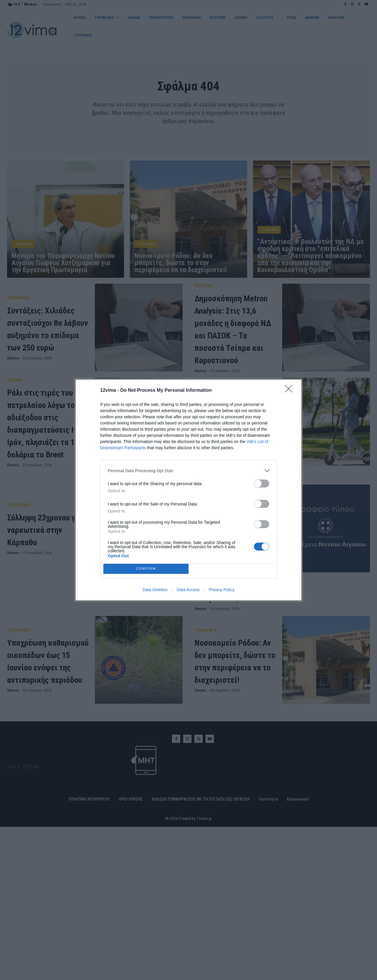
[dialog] (188, 490)
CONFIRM (146, 569)
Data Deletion (155, 590)
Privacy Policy (222, 590)
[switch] (262, 484)
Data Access (188, 590)
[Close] (290, 391)
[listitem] (188, 471)
